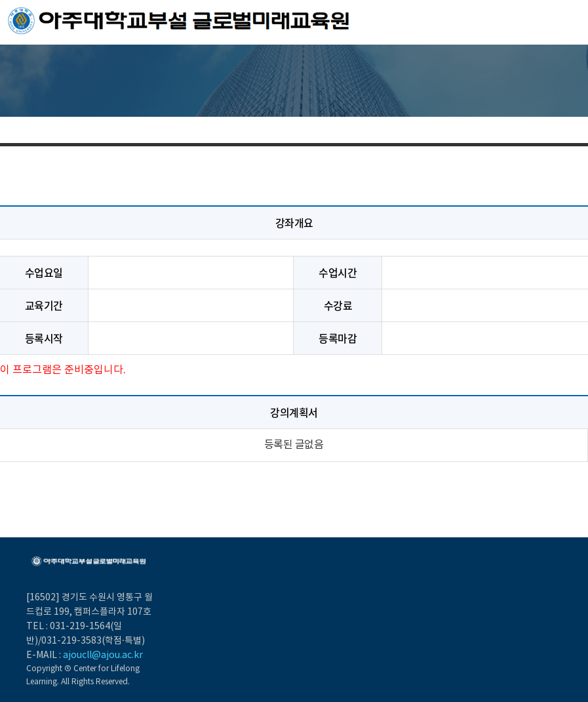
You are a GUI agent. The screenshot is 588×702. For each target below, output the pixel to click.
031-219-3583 (71, 641)
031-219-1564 (80, 627)
